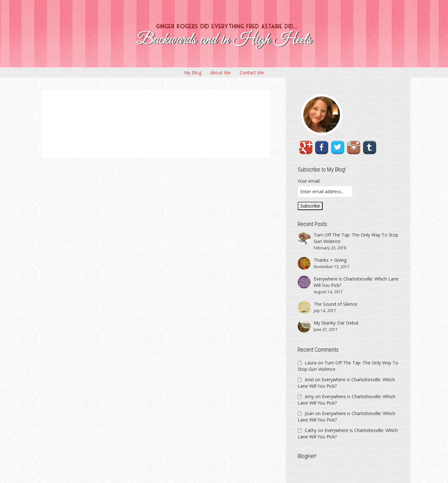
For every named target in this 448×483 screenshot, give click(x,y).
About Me (220, 73)
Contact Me (252, 73)
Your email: (309, 181)
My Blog (193, 73)
